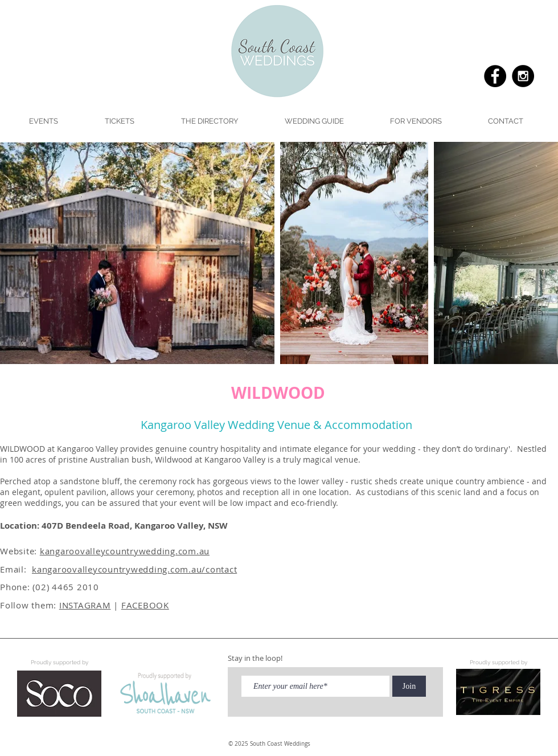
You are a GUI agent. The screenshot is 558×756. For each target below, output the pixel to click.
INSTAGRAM (85, 605)
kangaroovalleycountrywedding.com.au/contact (134, 569)
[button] (314, 121)
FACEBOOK (145, 605)
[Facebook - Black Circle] (495, 76)
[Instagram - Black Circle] (523, 76)
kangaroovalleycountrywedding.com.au (125, 551)
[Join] (409, 686)
